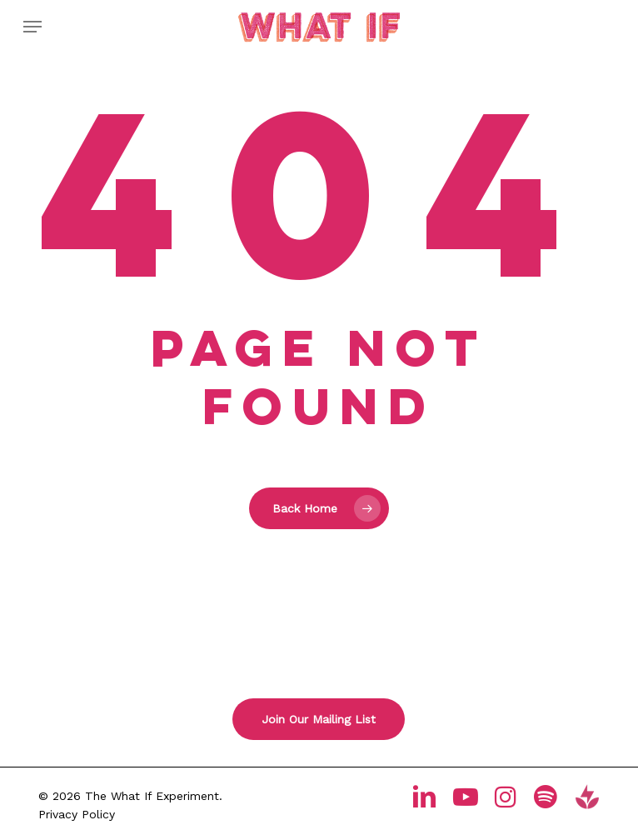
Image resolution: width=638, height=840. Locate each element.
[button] (32, 27)
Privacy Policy (77, 814)
